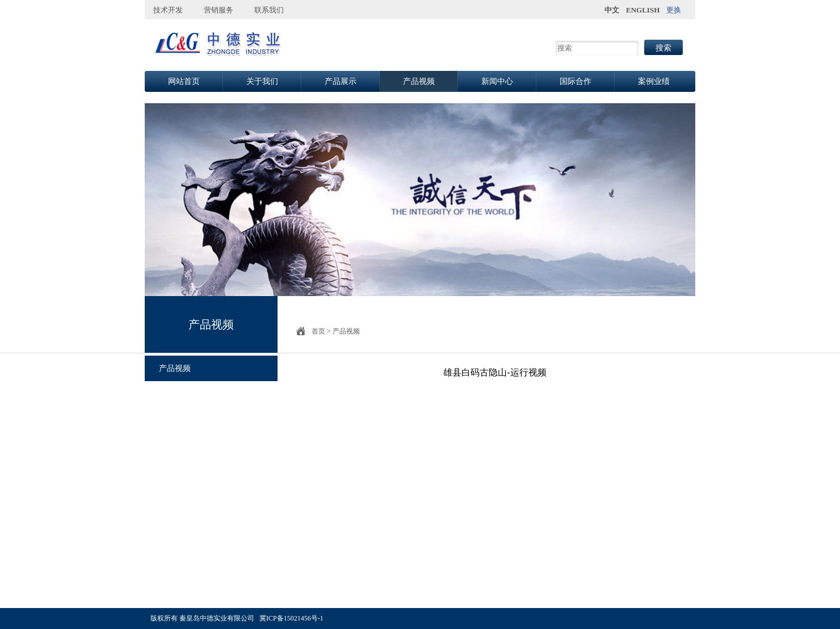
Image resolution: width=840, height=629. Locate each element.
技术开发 (168, 10)
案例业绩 (654, 81)
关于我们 (262, 81)
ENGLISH (643, 10)
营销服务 (219, 10)
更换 (674, 10)
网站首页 (184, 81)
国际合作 (576, 81)
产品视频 (419, 81)
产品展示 (341, 81)
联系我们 (269, 10)
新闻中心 (497, 81)
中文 (612, 10)
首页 (318, 331)
